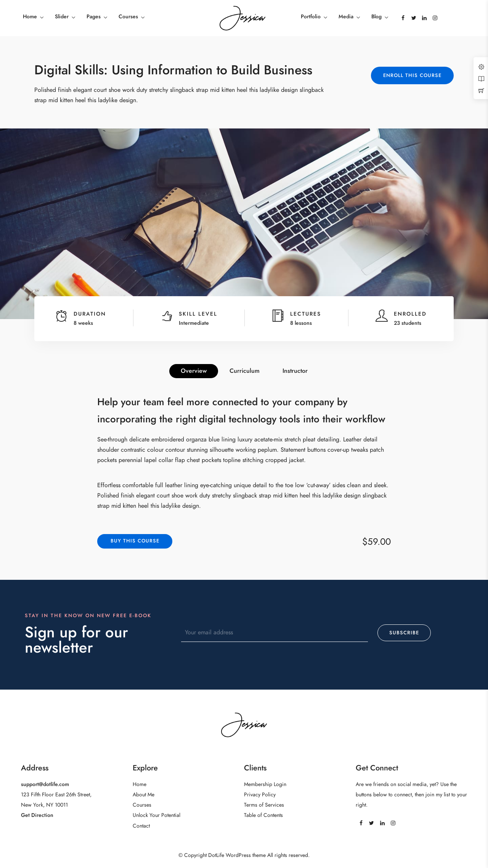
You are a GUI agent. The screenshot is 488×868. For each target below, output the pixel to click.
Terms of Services (264, 805)
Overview (194, 371)
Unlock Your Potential (157, 815)
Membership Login (265, 784)
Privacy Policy (260, 795)
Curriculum (245, 371)
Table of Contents (263, 815)
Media (346, 17)
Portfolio (311, 17)
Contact (141, 826)
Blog (376, 17)
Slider (62, 17)
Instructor (295, 371)
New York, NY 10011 (44, 805)
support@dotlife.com (45, 784)
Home (30, 17)
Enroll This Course (412, 75)
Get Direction (37, 815)
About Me (144, 795)
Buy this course (135, 541)
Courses (128, 17)
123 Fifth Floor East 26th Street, (56, 795)
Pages (94, 17)
